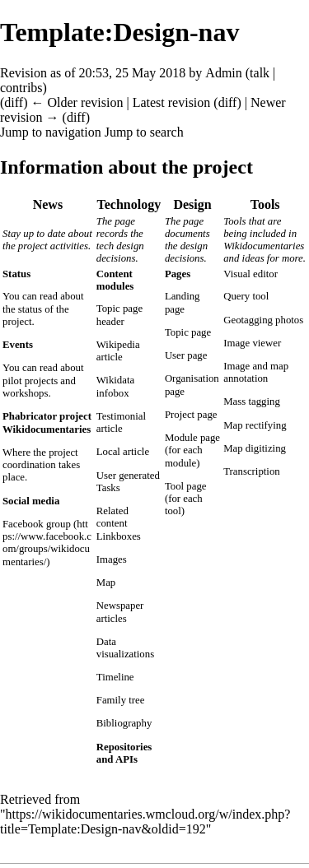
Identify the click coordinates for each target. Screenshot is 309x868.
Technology (129, 204)
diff (14, 102)
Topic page (188, 332)
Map (106, 583)
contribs (21, 88)
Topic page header (119, 315)
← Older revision (77, 102)
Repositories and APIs (124, 753)
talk (260, 73)
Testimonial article (121, 422)
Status (16, 274)
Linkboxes (119, 536)
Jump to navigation (51, 132)
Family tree (121, 700)
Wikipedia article (118, 351)
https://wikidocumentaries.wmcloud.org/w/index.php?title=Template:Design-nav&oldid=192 (145, 822)
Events (18, 345)
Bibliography (124, 723)
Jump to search (144, 132)
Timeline (115, 677)
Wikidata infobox (115, 386)
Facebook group (37, 524)
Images (112, 559)
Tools (265, 204)
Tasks (108, 488)
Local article (123, 452)
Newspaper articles (120, 612)
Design (192, 204)
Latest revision (172, 102)
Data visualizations (125, 648)
